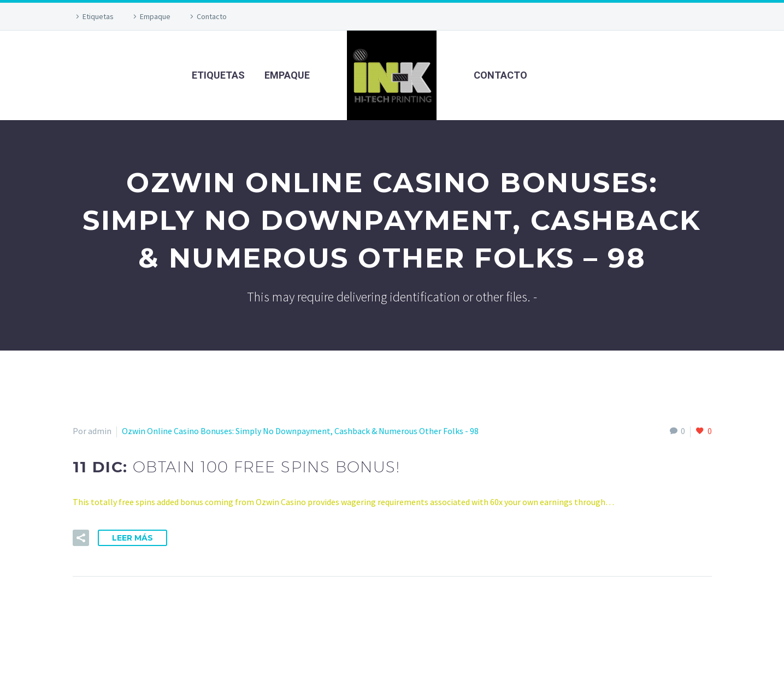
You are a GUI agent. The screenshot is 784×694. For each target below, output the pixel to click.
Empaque (155, 16)
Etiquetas (98, 16)
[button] (81, 538)
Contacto (212, 16)
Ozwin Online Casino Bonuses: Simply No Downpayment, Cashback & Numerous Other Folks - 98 (300, 431)
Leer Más (132, 538)
